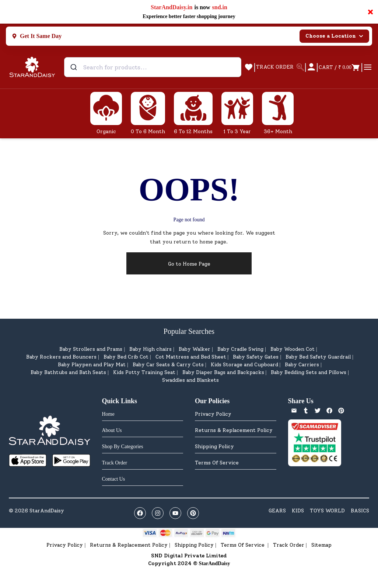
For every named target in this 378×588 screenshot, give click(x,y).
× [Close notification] (370, 12)
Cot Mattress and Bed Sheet (191, 357)
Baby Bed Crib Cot (126, 357)
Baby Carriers (302, 365)
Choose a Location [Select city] (334, 36)
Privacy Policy (213, 414)
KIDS (298, 511)
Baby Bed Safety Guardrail (318, 357)
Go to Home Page (189, 264)
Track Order (289, 545)
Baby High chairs (150, 349)
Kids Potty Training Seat (144, 372)
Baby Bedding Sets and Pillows (309, 372)
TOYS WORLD (327, 511)
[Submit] (75, 67)
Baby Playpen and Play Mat (92, 365)
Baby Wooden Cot (293, 349)
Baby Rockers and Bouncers (61, 357)
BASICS (360, 511)
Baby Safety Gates (256, 357)
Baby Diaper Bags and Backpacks (223, 372)
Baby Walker (195, 349)
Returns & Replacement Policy (234, 430)
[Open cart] (339, 67)
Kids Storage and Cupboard (244, 365)
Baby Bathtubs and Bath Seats (68, 372)
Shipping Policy (214, 447)
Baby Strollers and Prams (91, 349)
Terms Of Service (217, 463)
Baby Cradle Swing (240, 349)
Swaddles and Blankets (190, 380)
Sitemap (321, 545)
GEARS (277, 511)
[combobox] (153, 67)
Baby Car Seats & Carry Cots (168, 365)
